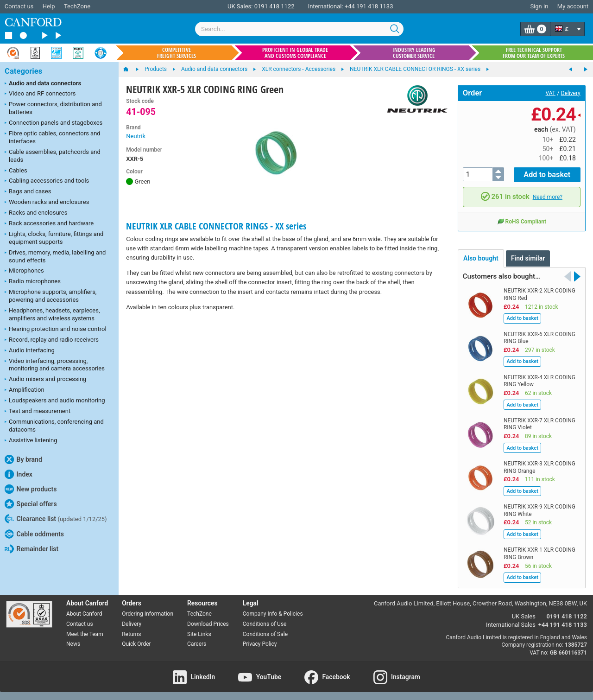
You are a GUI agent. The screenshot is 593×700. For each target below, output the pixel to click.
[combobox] (299, 29)
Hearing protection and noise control (56, 330)
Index (19, 474)
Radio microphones (33, 282)
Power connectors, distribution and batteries (53, 108)
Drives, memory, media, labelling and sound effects (55, 256)
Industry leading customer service (414, 53)
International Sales (511, 623)
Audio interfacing (30, 351)
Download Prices (208, 623)
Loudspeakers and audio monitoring (55, 401)
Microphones (24, 271)
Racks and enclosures (36, 213)
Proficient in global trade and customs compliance (295, 53)
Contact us (19, 6)
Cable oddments (34, 534)
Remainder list (32, 549)
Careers (197, 643)
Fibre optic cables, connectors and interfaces (53, 137)
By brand (23, 459)
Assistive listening (31, 441)
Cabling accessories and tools (47, 181)
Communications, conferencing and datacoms (54, 426)
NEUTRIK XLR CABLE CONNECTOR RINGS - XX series (216, 226)
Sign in (539, 6)
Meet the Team (85, 633)
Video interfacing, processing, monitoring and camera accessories (55, 365)
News (73, 643)
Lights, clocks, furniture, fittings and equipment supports (54, 238)
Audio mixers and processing (45, 380)
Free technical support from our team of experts (534, 53)
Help (49, 6)
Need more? (548, 196)
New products (31, 489)
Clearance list (56, 519)
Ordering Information (148, 612)
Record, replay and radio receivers (52, 340)
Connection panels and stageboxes (54, 123)
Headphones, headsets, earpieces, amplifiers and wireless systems (52, 314)
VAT (551, 93)
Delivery (571, 93)
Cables (16, 171)
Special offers (31, 504)
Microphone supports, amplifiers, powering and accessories (50, 296)
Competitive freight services (177, 53)
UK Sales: (240, 6)
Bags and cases (28, 192)
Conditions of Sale (265, 633)
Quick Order (136, 643)
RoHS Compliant (522, 220)
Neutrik (136, 136)
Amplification (25, 390)
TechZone (77, 6)
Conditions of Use (265, 623)
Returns (131, 633)
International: (326, 6)
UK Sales (524, 615)
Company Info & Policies (273, 612)
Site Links (199, 633)
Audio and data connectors (43, 84)
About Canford (84, 612)
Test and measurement (38, 412)
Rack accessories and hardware (49, 224)
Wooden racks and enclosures (47, 203)
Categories (23, 71)
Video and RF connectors (40, 94)
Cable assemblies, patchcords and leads (53, 156)
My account (573, 6)
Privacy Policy (260, 643)
